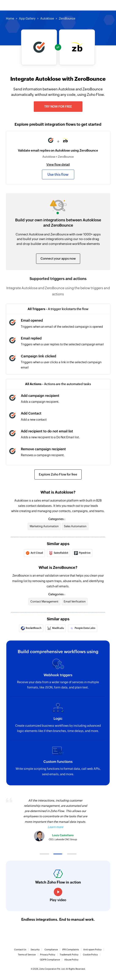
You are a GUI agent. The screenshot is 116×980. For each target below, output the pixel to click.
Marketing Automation (44, 526)
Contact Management (44, 602)
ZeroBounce (67, 18)
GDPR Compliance (50, 960)
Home (10, 18)
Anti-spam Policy (92, 950)
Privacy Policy (48, 955)
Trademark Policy (69, 955)
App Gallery (27, 18)
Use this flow (58, 174)
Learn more (55, 827)
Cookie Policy (90, 955)
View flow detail (58, 164)
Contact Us (20, 950)
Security (35, 950)
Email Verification (75, 602)
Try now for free (58, 107)
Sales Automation (75, 526)
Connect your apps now (58, 258)
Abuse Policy (71, 960)
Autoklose (47, 18)
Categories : (57, 519)
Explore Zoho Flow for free (58, 474)
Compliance (51, 950)
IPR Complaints (71, 950)
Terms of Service (27, 955)
